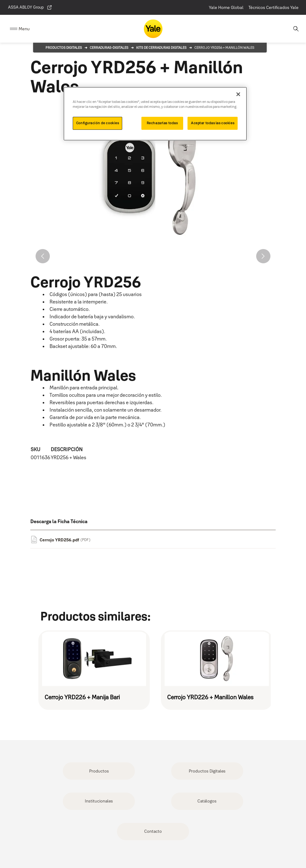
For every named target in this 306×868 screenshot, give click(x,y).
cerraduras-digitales (109, 48)
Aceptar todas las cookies (213, 123)
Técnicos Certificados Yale (274, 7)
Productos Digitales (64, 48)
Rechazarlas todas (162, 123)
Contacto (153, 831)
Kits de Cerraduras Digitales (161, 48)
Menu (24, 29)
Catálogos (207, 801)
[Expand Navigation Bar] (20, 29)
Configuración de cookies (98, 123)
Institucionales (99, 801)
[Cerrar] (238, 94)
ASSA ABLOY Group (30, 7)
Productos (99, 771)
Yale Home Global (226, 7)
